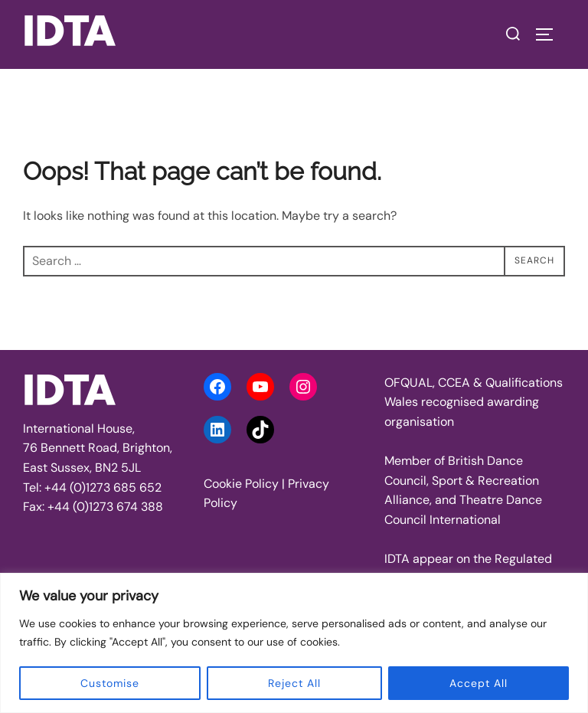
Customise (110, 683)
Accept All (479, 683)
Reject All (294, 683)
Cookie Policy (241, 484)
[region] (294, 643)
